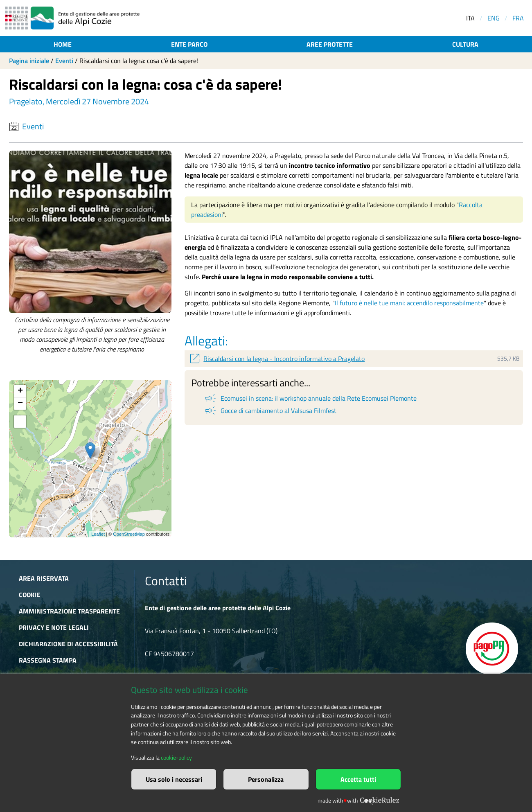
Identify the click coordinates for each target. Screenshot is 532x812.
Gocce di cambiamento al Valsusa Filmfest (270, 411)
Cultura (465, 44)
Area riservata (44, 578)
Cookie (29, 595)
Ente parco (189, 44)
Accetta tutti (358, 779)
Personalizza (266, 779)
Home (63, 44)
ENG (494, 18)
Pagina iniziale (29, 61)
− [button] (20, 404)
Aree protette (330, 44)
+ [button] (20, 391)
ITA (470, 18)
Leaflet (98, 534)
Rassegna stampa (48, 660)
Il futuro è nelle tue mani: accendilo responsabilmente (409, 303)
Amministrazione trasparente (69, 611)
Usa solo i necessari (174, 779)
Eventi (64, 61)
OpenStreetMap (129, 534)
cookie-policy (176, 758)
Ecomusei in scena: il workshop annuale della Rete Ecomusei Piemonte (310, 398)
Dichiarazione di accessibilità (68, 644)
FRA (518, 18)
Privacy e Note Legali (54, 627)
